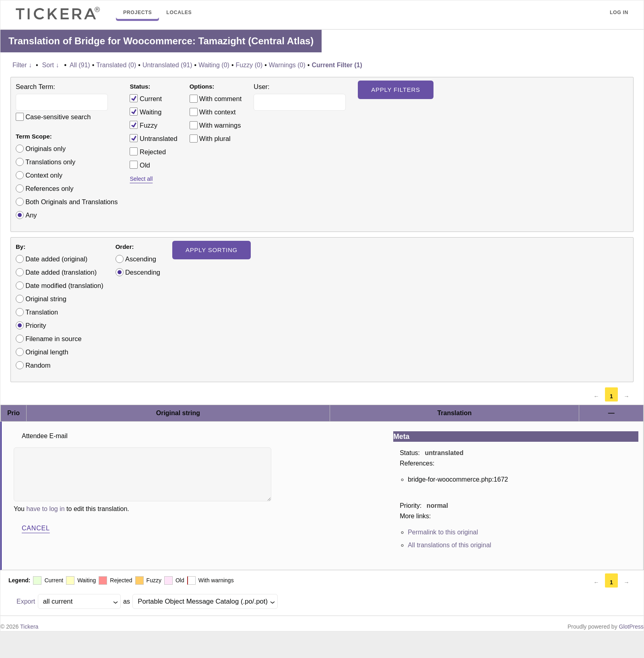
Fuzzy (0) (249, 65)
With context (218, 112)
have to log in (45, 509)
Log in (619, 12)
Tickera (29, 627)
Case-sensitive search (58, 117)
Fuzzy (143, 125)
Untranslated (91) (167, 65)
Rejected (148, 151)
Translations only (50, 162)
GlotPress (631, 627)
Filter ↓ (22, 65)
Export (26, 601)
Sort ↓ (51, 65)
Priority (36, 325)
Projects (137, 12)
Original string (46, 299)
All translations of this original (449, 545)
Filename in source (53, 339)
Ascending (141, 259)
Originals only (45, 149)
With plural (215, 139)
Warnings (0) (287, 65)
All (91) (80, 65)
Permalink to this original (443, 532)
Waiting (146, 112)
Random (38, 365)
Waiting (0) (214, 65)
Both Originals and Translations (71, 202)
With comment (220, 99)
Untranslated (153, 138)
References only (49, 188)
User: (261, 87)
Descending (143, 272)
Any (31, 215)
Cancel (36, 528)
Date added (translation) (61, 272)
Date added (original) (56, 259)
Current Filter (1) (337, 65)
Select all (141, 179)
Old (140, 165)
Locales (179, 12)
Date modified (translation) (64, 286)
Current (146, 98)
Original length (47, 352)
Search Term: (35, 87)
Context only (44, 175)
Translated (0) (116, 65)
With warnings (220, 125)
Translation (42, 312)
